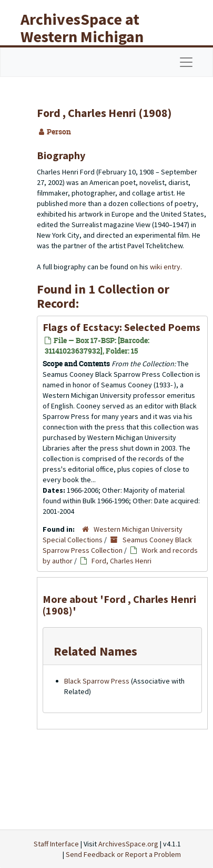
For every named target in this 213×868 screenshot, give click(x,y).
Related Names (95, 651)
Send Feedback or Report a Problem (123, 854)
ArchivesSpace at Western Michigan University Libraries (90, 36)
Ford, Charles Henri (121, 561)
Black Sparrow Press (97, 681)
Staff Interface (56, 844)
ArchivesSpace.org (128, 844)
